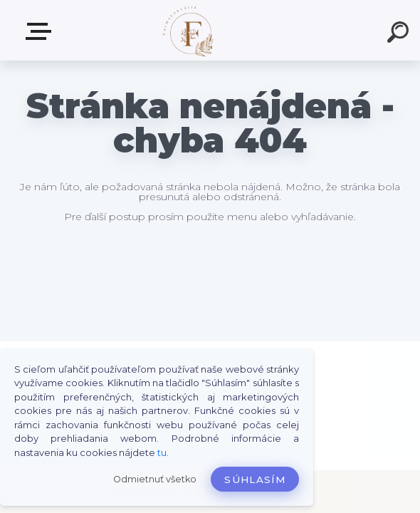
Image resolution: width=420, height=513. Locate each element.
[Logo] (189, 30)
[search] (400, 34)
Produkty (41, 31)
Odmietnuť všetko (155, 479)
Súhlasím (255, 480)
